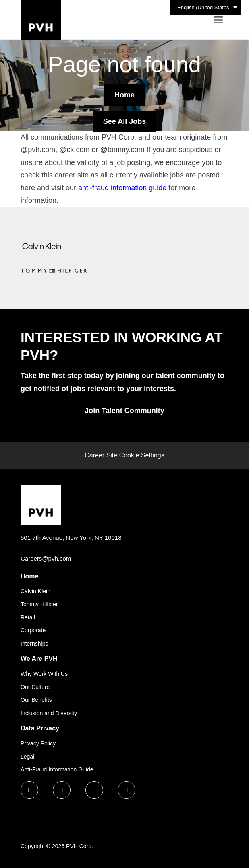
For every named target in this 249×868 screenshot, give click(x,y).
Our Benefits (36, 700)
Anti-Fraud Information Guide (57, 769)
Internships (34, 644)
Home (124, 95)
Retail (28, 617)
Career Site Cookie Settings (124, 455)
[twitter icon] (94, 790)
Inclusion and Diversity (49, 713)
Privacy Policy (38, 743)
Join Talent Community (124, 411)
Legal (27, 757)
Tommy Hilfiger (39, 604)
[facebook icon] (29, 790)
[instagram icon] (127, 790)
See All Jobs (124, 121)
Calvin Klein (35, 591)
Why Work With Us (44, 674)
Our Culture (35, 687)
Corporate (33, 630)
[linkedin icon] (62, 790)
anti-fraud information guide (122, 188)
